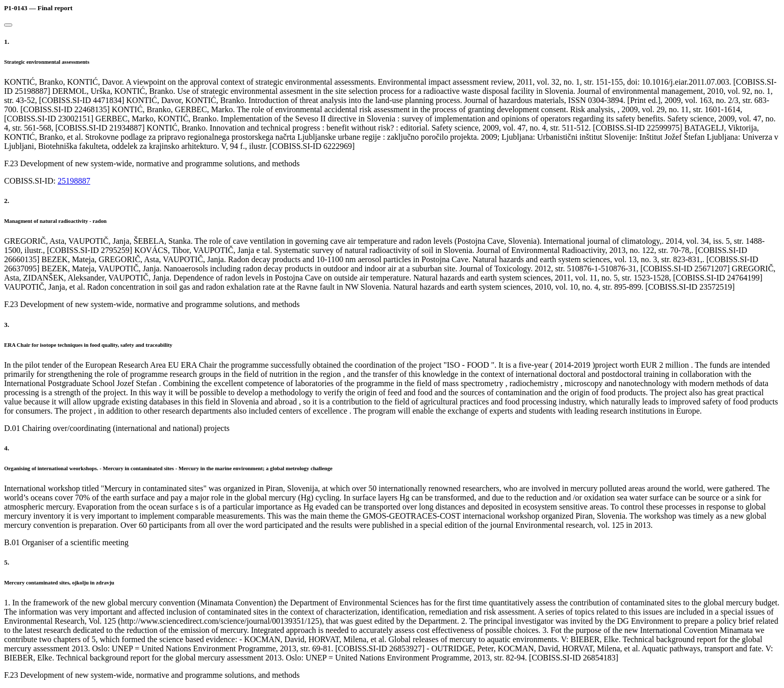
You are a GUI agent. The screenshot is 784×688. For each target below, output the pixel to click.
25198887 (74, 181)
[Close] (8, 25)
